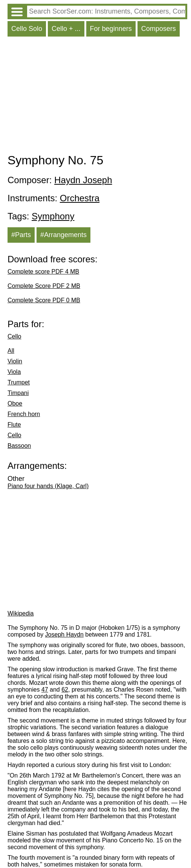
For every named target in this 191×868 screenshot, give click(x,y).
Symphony (53, 216)
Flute (14, 425)
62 (65, 690)
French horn (24, 414)
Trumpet (19, 382)
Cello (14, 336)
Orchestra (80, 198)
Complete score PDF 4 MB (43, 272)
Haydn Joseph (83, 180)
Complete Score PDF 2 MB (44, 286)
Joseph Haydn (64, 635)
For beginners (111, 29)
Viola (14, 372)
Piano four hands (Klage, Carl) (48, 486)
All (11, 351)
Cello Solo (27, 29)
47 (45, 690)
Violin (15, 361)
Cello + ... (66, 29)
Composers (159, 29)
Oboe (15, 403)
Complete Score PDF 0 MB (44, 300)
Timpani (18, 393)
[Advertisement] (97, 97)
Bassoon (19, 446)
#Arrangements (63, 235)
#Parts (21, 235)
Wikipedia (21, 613)
